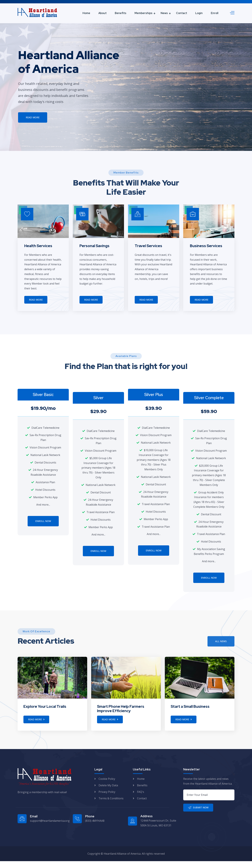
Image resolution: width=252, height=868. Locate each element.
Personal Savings (94, 246)
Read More (33, 118)
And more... (43, 505)
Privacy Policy (107, 799)
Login (199, 13)
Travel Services (148, 246)
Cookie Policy (107, 786)
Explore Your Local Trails (45, 713)
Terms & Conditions (111, 805)
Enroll (215, 13)
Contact (182, 13)
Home (86, 13)
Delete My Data (108, 792)
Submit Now (198, 815)
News (164, 13)
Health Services (38, 246)
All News (221, 651)
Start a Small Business (190, 713)
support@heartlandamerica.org (50, 828)
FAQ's (141, 799)
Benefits (121, 13)
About (102, 13)
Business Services (206, 246)
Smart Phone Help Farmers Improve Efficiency (121, 716)
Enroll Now (43, 521)
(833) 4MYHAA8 (95, 828)
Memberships (143, 13)
